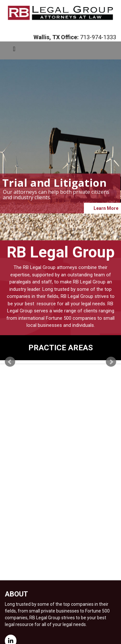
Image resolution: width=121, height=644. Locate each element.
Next (111, 362)
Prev (10, 362)
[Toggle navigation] (14, 50)
